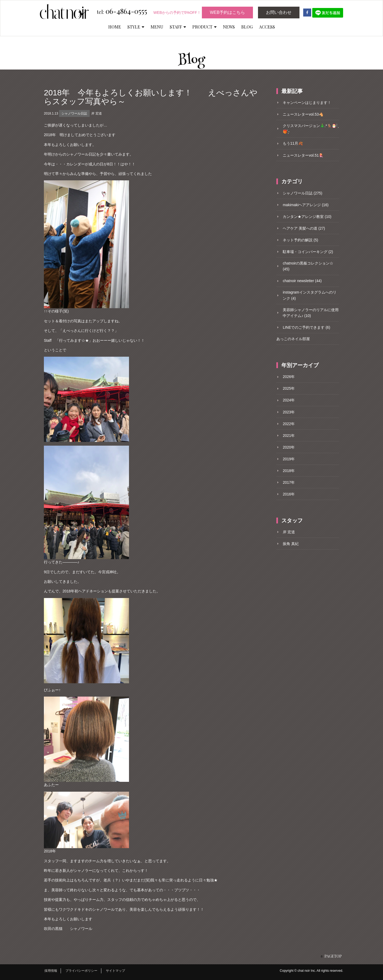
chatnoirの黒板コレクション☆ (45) (308, 266)
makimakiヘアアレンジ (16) (306, 205)
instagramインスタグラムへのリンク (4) (309, 295)
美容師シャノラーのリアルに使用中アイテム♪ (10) (311, 313)
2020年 (289, 447)
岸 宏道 (96, 113)
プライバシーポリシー (81, 971)
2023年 (289, 412)
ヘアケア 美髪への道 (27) (304, 228)
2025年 (289, 388)
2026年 (289, 377)
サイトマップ (115, 971)
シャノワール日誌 (74, 113)
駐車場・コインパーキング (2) (308, 252)
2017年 (289, 482)
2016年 (289, 494)
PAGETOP (333, 956)
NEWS (229, 27)
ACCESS (267, 27)
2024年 (289, 400)
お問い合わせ (279, 12)
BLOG (247, 27)
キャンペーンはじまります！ (307, 103)
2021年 (289, 436)
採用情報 (51, 971)
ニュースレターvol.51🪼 (303, 155)
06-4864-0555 (122, 11)
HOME (115, 27)
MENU (157, 27)
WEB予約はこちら (227, 12)
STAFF (178, 27)
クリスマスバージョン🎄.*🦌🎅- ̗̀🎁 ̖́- (311, 129)
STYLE (136, 27)
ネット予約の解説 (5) (300, 240)
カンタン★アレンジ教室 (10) (307, 217)
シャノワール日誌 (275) (303, 193)
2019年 (289, 459)
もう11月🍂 (293, 143)
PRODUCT (204, 27)
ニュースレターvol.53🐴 (303, 114)
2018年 (289, 471)
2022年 (289, 424)
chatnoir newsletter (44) (302, 281)
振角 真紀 (291, 544)
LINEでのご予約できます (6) (306, 327)
